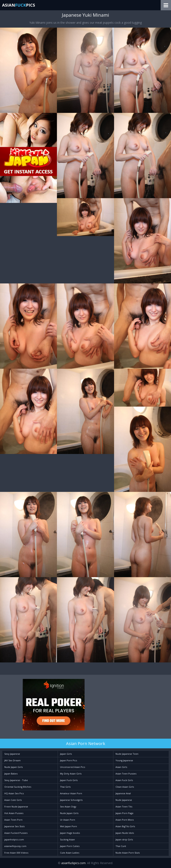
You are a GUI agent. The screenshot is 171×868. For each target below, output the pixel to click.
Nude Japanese (124, 800)
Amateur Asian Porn (71, 793)
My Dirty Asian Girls (71, 774)
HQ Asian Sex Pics (14, 793)
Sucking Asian (67, 839)
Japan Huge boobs (70, 833)
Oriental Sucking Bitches (18, 787)
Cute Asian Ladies (70, 853)
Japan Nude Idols (125, 833)
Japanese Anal (123, 793)
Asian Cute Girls (13, 800)
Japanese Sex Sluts (14, 826)
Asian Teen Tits (124, 807)
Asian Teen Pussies (126, 774)
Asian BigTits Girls (125, 826)
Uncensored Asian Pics (73, 767)
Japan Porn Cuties (70, 846)
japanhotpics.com (14, 839)
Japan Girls (66, 754)
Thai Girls (65, 787)
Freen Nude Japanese (16, 807)
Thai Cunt (121, 846)
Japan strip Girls (124, 839)
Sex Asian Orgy (68, 807)
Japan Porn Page (124, 813)
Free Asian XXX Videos (16, 853)
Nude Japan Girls (14, 767)
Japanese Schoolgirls (71, 800)
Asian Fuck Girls (124, 780)
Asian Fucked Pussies (16, 833)
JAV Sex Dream (12, 760)
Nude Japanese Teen (127, 754)
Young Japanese (124, 760)
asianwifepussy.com (15, 846)
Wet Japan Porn (68, 826)
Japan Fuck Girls (69, 780)
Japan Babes (11, 774)
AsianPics (19, 5)
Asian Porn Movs (125, 820)
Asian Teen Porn (13, 820)
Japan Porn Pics (68, 760)
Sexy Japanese (12, 754)
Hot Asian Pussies (14, 813)
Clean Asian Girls (125, 787)
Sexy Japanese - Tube (16, 780)
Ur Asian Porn (68, 820)
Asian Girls (121, 767)
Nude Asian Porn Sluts (128, 853)
